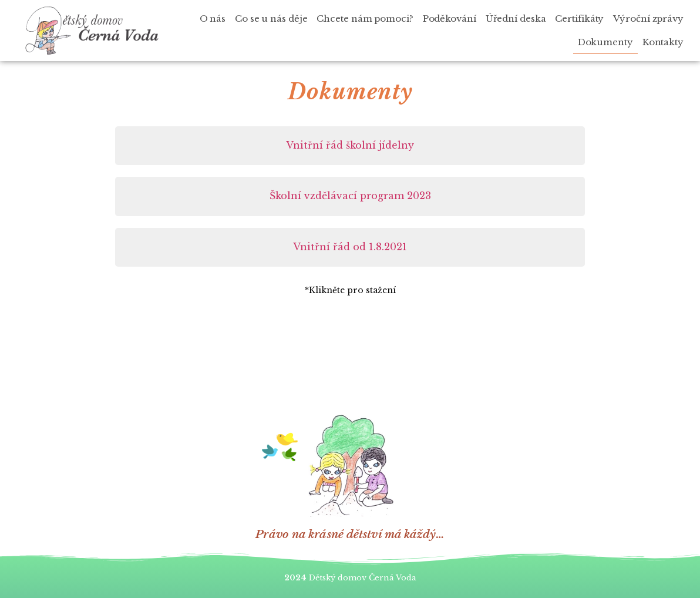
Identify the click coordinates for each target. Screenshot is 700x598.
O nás (213, 19)
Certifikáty (579, 19)
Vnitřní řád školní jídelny (350, 145)
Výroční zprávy (648, 19)
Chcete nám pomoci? (365, 19)
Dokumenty (605, 42)
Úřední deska (516, 19)
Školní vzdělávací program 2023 (350, 196)
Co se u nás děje (271, 19)
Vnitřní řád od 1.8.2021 (350, 247)
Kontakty (663, 42)
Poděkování (450, 19)
